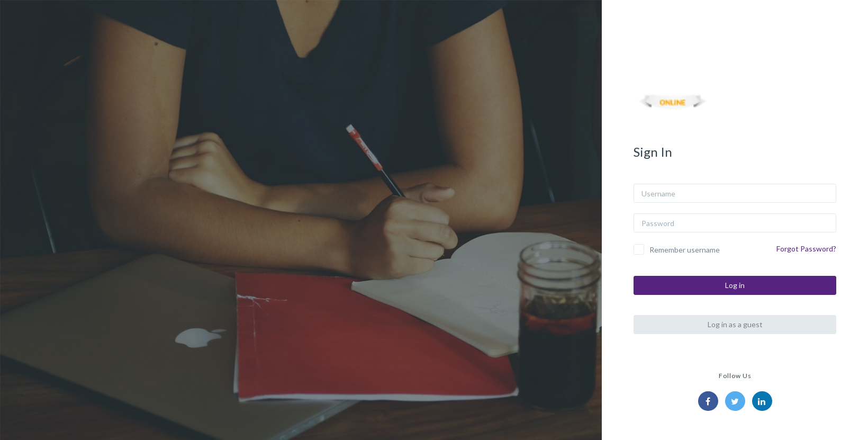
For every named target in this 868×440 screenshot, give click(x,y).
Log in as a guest (735, 324)
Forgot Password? (806, 249)
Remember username (685, 250)
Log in (735, 285)
